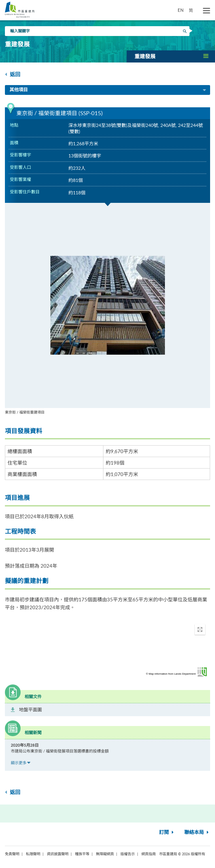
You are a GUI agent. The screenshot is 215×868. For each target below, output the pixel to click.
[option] (107, 309)
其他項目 (108, 90)
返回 (13, 74)
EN (181, 10)
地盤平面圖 (30, 709)
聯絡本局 (197, 833)
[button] (171, 56)
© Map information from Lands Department (171, 674)
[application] (107, 649)
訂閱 (167, 833)
